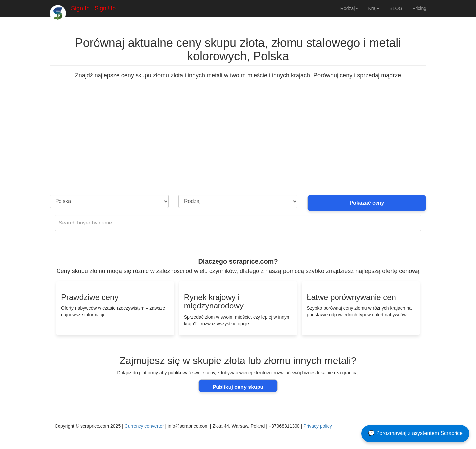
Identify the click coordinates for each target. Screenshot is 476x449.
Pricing (419, 8)
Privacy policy (318, 426)
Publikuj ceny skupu (238, 387)
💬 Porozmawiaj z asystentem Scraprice (415, 433)
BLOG (396, 8)
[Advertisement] (238, 145)
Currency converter (144, 426)
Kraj (374, 8)
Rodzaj (349, 8)
